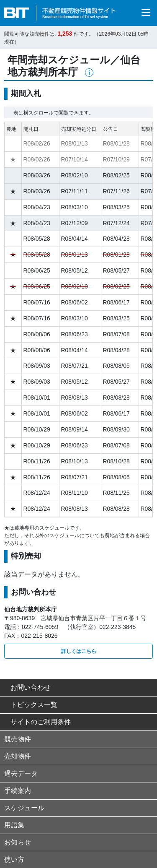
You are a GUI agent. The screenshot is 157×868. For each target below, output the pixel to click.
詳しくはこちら (79, 651)
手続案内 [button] (18, 791)
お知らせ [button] (18, 842)
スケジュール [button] (24, 808)
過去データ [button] (21, 773)
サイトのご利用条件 (37, 722)
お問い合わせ (27, 687)
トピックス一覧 (31, 705)
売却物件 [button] (18, 756)
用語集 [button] (14, 825)
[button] (89, 73)
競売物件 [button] (18, 739)
